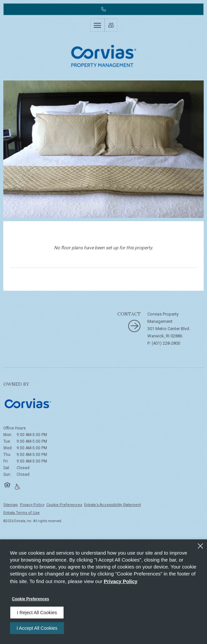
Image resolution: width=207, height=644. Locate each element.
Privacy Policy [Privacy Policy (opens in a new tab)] (32, 505)
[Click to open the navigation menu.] (97, 25)
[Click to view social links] (111, 25)
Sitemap (11, 505)
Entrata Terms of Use (22, 513)
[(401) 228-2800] (103, 9)
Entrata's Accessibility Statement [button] (112, 505)
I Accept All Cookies (37, 628)
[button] (7, 485)
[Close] (200, 546)
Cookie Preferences (30, 599)
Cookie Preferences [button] (64, 505)
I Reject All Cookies (37, 613)
